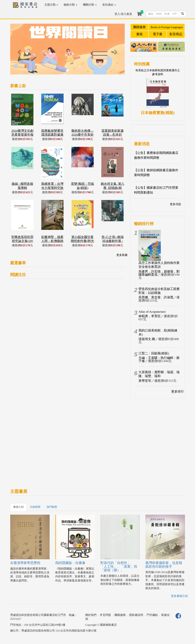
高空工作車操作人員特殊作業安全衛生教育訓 (159, 265)
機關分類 (90, 5)
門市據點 (152, 615)
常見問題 (105, 615)
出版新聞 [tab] (35, 507)
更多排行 (178, 392)
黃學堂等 (145, 381)
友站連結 (109, 5)
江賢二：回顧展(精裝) (154, 353)
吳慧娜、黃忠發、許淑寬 (156, 297)
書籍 (139, 34)
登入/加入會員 (123, 14)
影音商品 (176, 34)
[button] (19, 51)
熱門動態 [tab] (52, 507)
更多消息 (175, 204)
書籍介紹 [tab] (18, 507)
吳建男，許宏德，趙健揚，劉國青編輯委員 (159, 273)
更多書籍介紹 (179, 596)
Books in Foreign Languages (167, 27)
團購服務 (139, 27)
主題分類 (51, 5)
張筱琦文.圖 (147, 339)
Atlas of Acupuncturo (152, 312)
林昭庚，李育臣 (150, 316)
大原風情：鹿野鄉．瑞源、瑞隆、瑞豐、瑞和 (159, 374)
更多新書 (122, 255)
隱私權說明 (136, 615)
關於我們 (91, 615)
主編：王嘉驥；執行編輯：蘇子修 (159, 359)
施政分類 (70, 5)
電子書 (158, 34)
